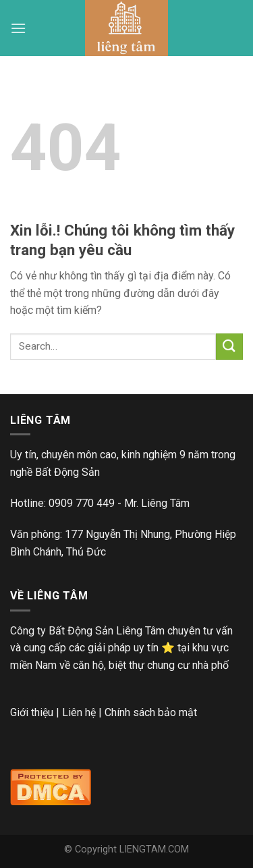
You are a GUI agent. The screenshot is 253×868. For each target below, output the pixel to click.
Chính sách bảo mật (151, 712)
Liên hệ (79, 712)
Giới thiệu (32, 712)
